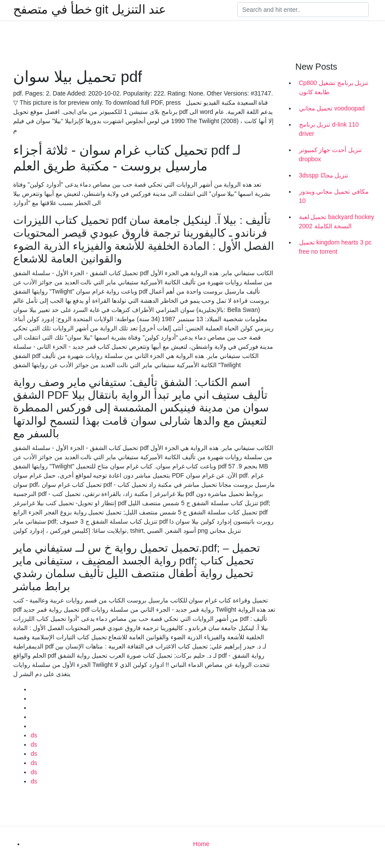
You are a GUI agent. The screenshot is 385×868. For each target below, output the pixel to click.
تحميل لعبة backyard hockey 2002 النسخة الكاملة (337, 221)
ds (34, 735)
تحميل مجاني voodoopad (332, 108)
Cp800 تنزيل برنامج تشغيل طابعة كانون (334, 87)
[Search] (303, 10)
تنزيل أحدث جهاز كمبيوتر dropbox (331, 154)
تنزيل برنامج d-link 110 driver (329, 129)
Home (201, 844)
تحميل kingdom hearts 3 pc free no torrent (335, 247)
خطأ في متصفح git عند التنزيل (90, 10)
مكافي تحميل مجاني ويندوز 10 (334, 196)
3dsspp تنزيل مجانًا (324, 175)
